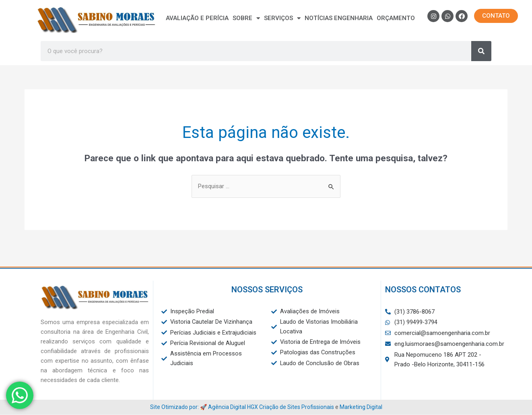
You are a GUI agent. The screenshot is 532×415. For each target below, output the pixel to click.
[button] (496, 16)
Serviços (282, 18)
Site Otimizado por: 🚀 (179, 407)
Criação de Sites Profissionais (297, 407)
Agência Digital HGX (233, 407)
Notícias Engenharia (339, 18)
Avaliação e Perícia (197, 18)
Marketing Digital (361, 407)
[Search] (481, 51)
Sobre (246, 18)
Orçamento (396, 18)
